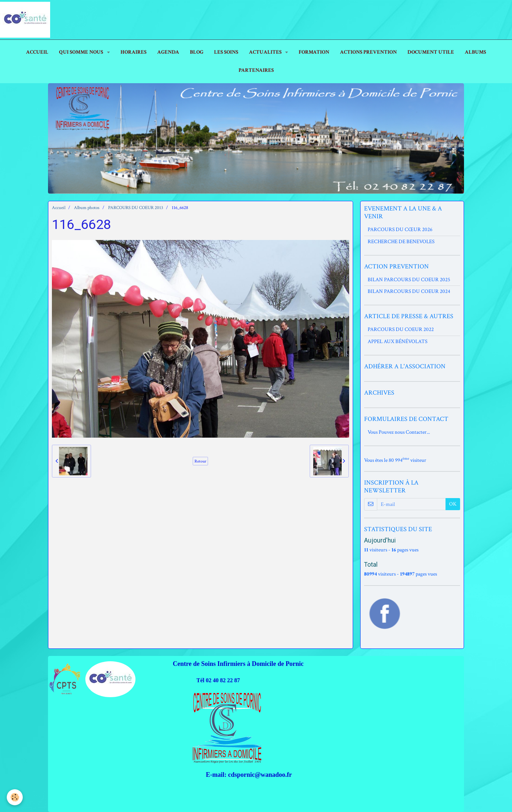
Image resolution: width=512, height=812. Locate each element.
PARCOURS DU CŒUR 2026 (400, 229)
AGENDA (168, 52)
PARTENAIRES (256, 70)
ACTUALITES (266, 52)
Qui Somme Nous (82, 52)
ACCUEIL (37, 52)
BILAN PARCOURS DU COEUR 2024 (409, 291)
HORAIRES (134, 52)
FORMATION (314, 52)
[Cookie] (15, 797)
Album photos (87, 208)
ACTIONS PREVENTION (368, 52)
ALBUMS (475, 52)
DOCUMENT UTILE (431, 52)
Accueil (59, 208)
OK (453, 504)
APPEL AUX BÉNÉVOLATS (398, 341)
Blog (197, 52)
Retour (200, 461)
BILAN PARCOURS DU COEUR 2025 (409, 280)
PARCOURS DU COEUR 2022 (401, 329)
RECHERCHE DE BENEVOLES (401, 242)
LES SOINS (226, 52)
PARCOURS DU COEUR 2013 (136, 208)
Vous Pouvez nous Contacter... (399, 432)
